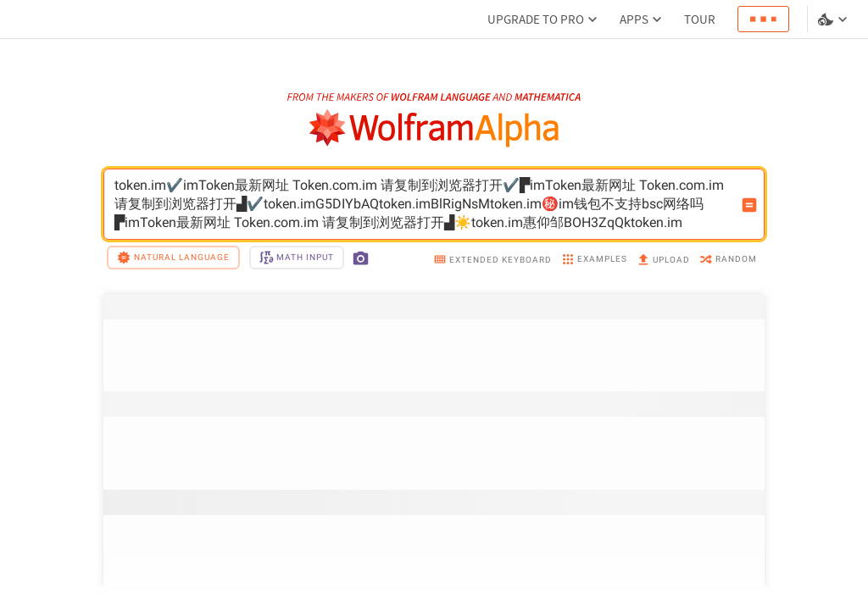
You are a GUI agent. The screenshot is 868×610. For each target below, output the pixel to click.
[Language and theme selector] (834, 19)
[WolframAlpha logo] (434, 128)
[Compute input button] (749, 205)
